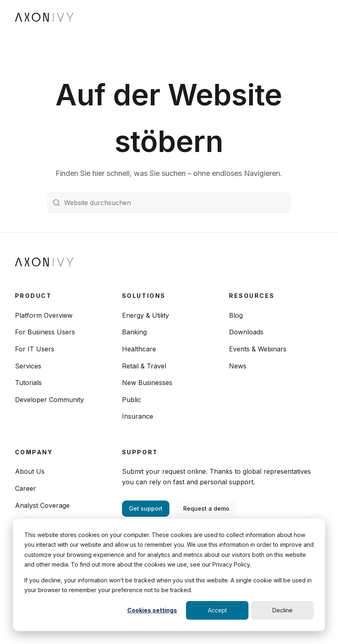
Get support (146, 508)
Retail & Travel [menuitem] (144, 366)
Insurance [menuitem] (138, 416)
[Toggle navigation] (316, 16)
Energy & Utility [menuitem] (145, 315)
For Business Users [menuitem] (45, 332)
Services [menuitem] (28, 366)
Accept (217, 610)
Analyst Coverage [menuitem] (42, 505)
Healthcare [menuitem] (139, 349)
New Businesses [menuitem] (147, 383)
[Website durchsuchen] (169, 203)
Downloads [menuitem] (246, 332)
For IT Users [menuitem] (35, 349)
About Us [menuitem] (30, 471)
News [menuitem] (238, 366)
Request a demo (206, 508)
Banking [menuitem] (134, 332)
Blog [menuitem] (236, 315)
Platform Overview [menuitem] (44, 315)
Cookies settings (152, 610)
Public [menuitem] (132, 400)
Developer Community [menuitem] (49, 400)
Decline (282, 610)
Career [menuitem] (26, 488)
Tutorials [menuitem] (28, 383)
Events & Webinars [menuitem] (258, 349)
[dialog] (169, 575)
